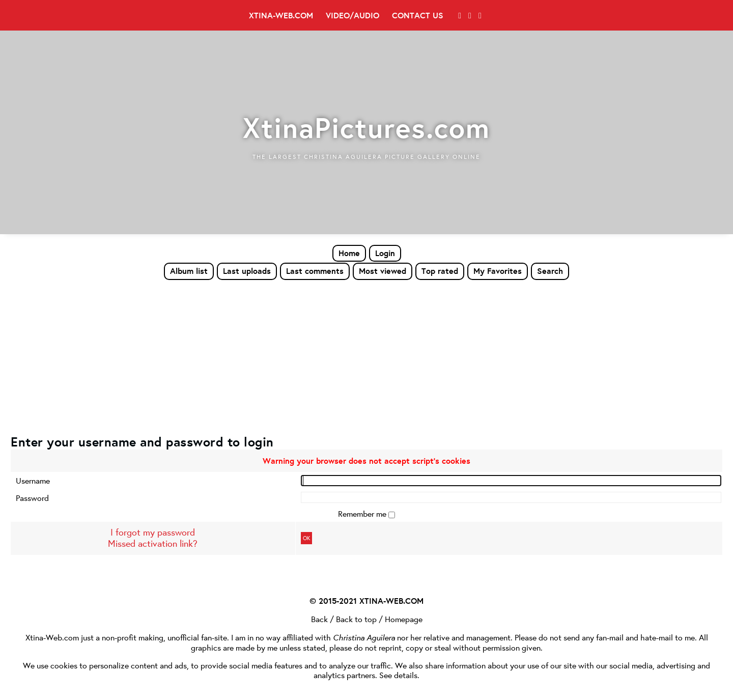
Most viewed (383, 271)
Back (319, 619)
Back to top (356, 619)
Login (385, 253)
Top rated (440, 271)
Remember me (363, 513)
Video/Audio (353, 15)
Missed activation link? (153, 543)
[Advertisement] (366, 357)
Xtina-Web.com (281, 15)
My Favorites (498, 271)
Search (550, 271)
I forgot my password (153, 532)
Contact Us (418, 15)
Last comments (315, 271)
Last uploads (247, 271)
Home (349, 253)
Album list (189, 271)
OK (306, 538)
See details (398, 675)
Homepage (404, 619)
